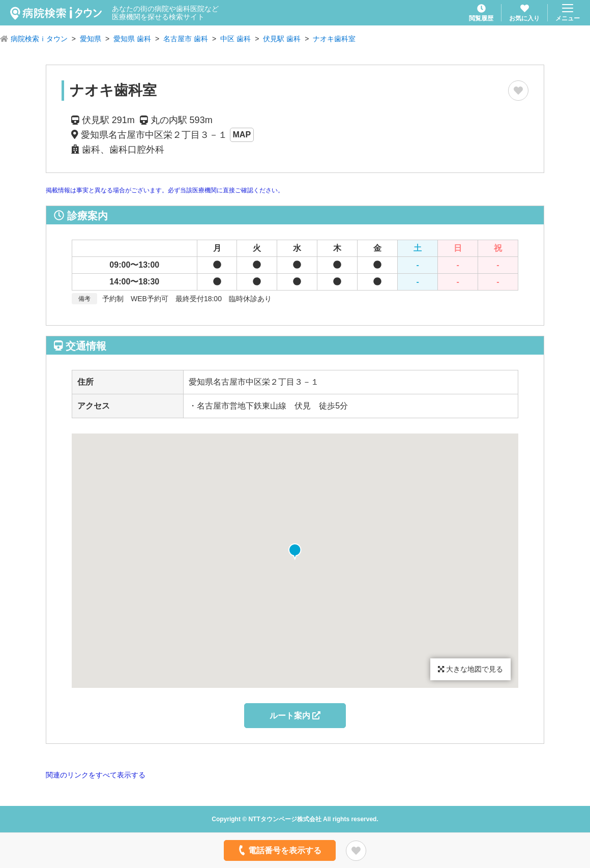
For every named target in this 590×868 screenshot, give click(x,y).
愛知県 (91, 39)
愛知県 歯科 (132, 39)
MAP (242, 135)
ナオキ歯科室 (334, 39)
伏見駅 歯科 (282, 39)
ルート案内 (295, 716)
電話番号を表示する (279, 850)
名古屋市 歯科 (186, 39)
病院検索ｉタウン (39, 39)
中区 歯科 (235, 39)
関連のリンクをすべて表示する (96, 775)
